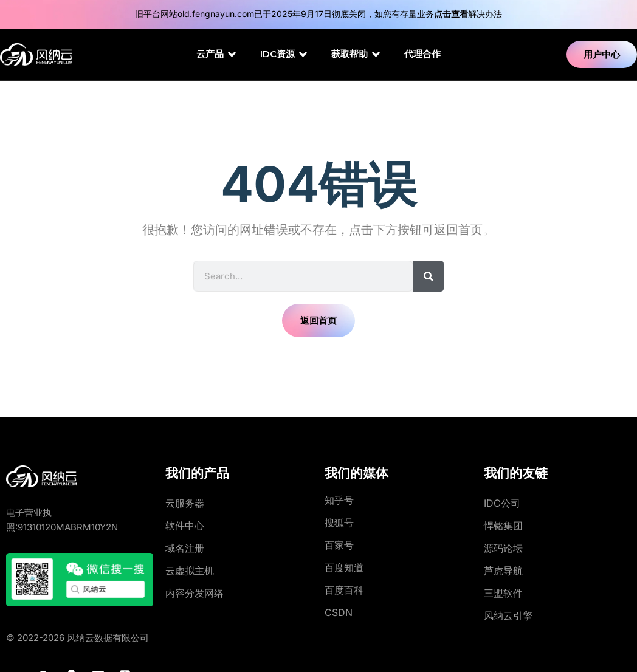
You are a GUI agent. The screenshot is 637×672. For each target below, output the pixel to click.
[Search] (429, 276)
